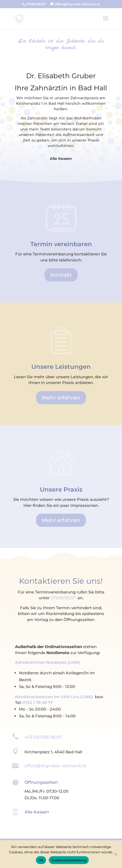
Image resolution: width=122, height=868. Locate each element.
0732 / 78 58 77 (38, 703)
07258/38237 (64, 598)
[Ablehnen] (115, 854)
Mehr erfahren (61, 398)
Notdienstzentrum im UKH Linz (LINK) (54, 697)
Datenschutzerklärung (69, 860)
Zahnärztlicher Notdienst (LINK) (47, 662)
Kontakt (61, 275)
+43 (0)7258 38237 (43, 737)
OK (41, 860)
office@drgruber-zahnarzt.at (56, 766)
